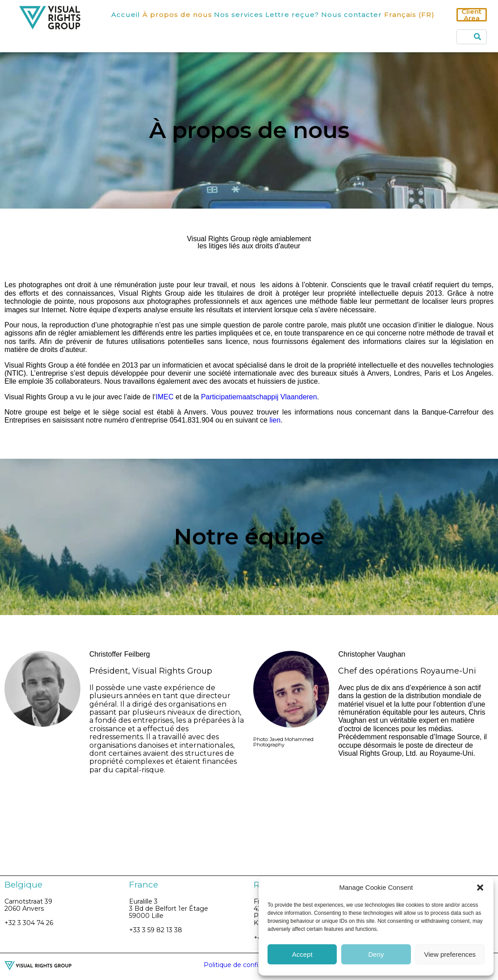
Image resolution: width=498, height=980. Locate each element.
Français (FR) (409, 15)
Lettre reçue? (292, 15)
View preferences (450, 954)
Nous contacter (352, 15)
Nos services (239, 15)
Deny (376, 954)
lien (275, 420)
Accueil (126, 15)
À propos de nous (177, 15)
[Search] (477, 37)
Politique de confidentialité (246, 965)
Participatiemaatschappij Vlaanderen (259, 397)
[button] (480, 888)
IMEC (165, 397)
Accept (302, 954)
